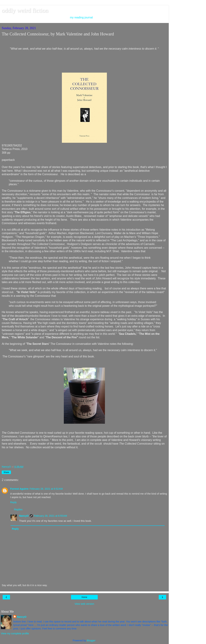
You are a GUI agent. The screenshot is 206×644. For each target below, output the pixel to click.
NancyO (24, 516)
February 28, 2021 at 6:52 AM (46, 489)
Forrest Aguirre (19, 489)
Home (84, 597)
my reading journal (81, 17)
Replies (18, 509)
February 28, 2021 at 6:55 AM (50, 516)
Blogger (91, 640)
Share (6, 472)
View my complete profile (15, 633)
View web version (84, 604)
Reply (13, 502)
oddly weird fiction (25, 10)
